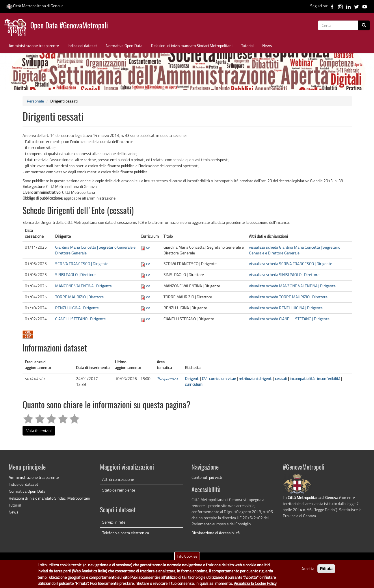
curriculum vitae (223, 378)
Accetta (308, 572)
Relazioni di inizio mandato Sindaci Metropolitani (192, 45)
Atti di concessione (118, 479)
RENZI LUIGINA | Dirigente (77, 308)
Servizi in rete (114, 522)
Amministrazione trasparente (34, 45)
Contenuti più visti (207, 477)
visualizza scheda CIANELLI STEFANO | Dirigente (289, 319)
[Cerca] (364, 25)
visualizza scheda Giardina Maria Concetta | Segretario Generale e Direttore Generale (295, 250)
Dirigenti (192, 378)
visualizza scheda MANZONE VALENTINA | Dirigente (292, 286)
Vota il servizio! (39, 430)
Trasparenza (167, 378)
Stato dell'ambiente (119, 490)
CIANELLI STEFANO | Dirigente (80, 319)
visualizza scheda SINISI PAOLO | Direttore (284, 275)
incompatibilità (302, 378)
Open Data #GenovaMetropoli (69, 26)
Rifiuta (326, 572)
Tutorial (247, 45)
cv (148, 247)
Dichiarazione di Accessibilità (216, 533)
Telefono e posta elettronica (126, 533)
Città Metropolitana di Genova (35, 6)
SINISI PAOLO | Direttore (75, 275)
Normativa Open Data (124, 45)
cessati (281, 378)
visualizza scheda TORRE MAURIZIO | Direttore (288, 297)
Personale (35, 101)
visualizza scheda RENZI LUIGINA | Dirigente (286, 308)
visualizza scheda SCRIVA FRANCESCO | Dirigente (291, 264)
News (267, 45)
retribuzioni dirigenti (255, 378)
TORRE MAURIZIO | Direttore (79, 297)
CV (204, 378)
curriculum (194, 384)
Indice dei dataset (82, 45)
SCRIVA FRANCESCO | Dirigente (82, 264)
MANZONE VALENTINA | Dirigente (83, 286)
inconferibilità (329, 378)
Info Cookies (187, 559)
